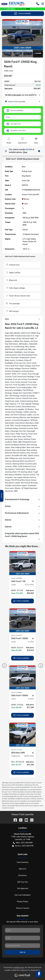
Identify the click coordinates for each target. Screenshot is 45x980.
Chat (8, 117)
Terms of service (23, 908)
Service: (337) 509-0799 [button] (23, 846)
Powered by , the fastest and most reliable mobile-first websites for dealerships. (22, 971)
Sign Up (22, 952)
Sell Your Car (22, 882)
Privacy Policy (22, 902)
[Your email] (22, 946)
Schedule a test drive (16, 131)
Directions (22, 875)
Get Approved (23, 888)
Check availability (22, 14)
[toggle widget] (39, 974)
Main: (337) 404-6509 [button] (23, 843)
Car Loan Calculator (22, 895)
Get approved (13, 124)
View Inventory (23, 862)
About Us (23, 869)
